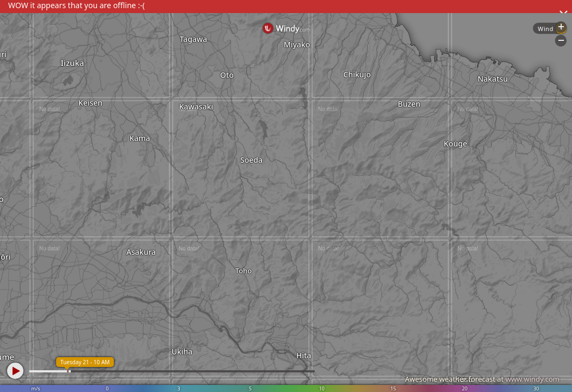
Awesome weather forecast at (482, 379)
